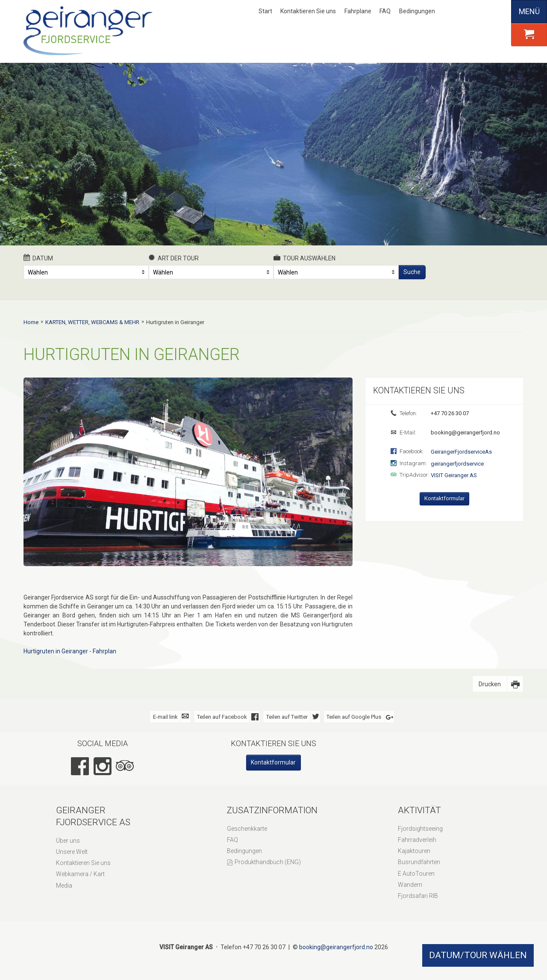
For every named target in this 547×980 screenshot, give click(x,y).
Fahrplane (358, 11)
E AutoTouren (416, 874)
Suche (412, 272)
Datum (38, 258)
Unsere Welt (72, 852)
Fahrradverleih (417, 840)
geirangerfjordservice (457, 464)
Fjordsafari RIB (418, 896)
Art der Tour (174, 258)
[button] (529, 35)
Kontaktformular (444, 498)
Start (265, 11)
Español (497, 12)
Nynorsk (455, 12)
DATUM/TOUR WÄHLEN (478, 955)
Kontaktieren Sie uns (308, 11)
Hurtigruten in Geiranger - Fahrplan (70, 651)
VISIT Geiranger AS (454, 475)
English (469, 12)
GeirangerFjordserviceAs (461, 452)
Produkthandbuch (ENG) (268, 862)
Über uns (68, 841)
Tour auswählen (304, 258)
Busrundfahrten (419, 862)
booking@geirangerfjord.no (465, 432)
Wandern (410, 885)
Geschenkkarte (247, 829)
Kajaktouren (414, 851)
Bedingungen (417, 11)
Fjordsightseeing (420, 829)
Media (64, 886)
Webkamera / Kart (80, 874)
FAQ (385, 11)
